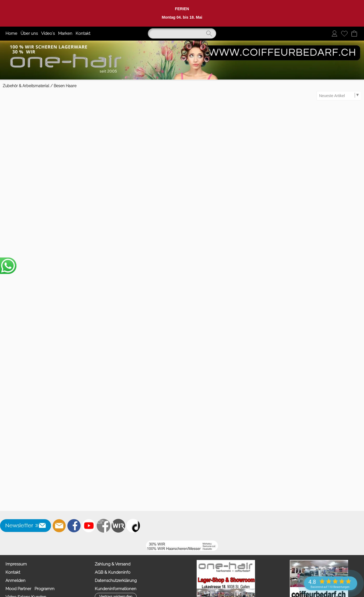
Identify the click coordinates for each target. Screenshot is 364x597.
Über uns (29, 33)
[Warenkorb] (354, 33)
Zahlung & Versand (113, 564)
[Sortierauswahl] (339, 96)
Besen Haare (65, 86)
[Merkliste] (344, 33)
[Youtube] (89, 526)
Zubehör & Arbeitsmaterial (26, 86)
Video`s (48, 33)
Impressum (16, 564)
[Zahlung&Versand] (118, 526)
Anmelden (15, 581)
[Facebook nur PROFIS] (104, 526)
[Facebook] (74, 526)
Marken (65, 33)
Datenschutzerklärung (116, 581)
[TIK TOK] (133, 526)
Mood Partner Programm (30, 589)
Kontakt (83, 33)
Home (11, 33)
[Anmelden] (334, 33)
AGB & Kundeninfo (113, 572)
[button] (26, 526)
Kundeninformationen (116, 589)
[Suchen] (182, 33)
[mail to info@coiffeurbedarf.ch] (59, 526)
